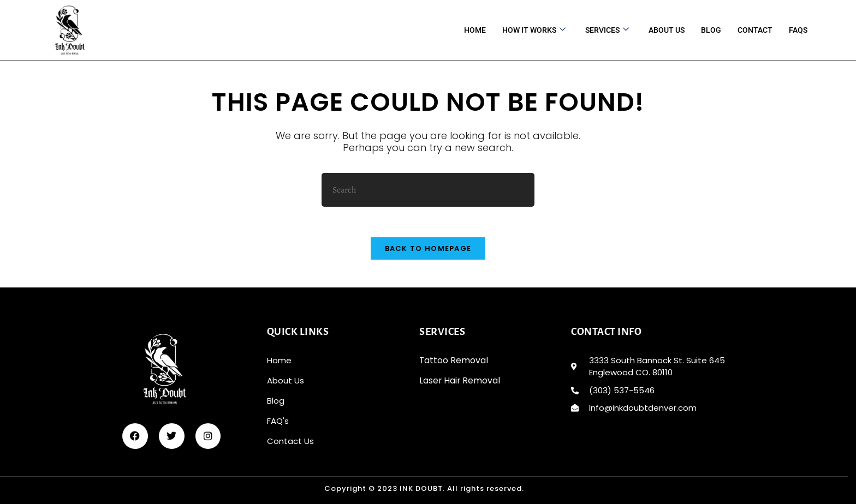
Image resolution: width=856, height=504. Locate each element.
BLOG (711, 30)
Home (475, 30)
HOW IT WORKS (534, 30)
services (607, 30)
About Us (667, 30)
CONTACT (755, 30)
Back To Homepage (428, 252)
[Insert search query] (428, 190)
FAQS (798, 30)
